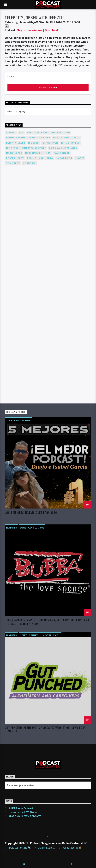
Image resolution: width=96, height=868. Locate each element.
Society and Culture (18, 420)
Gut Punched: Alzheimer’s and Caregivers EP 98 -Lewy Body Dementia (45, 730)
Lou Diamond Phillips (63, 148)
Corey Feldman (60, 133)
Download (51, 30)
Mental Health (51, 635)
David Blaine (61, 138)
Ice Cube (33, 143)
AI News (11, 133)
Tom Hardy (13, 163)
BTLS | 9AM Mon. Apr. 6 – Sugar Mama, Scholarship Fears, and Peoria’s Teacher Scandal (47, 622)
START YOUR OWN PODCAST (25, 816)
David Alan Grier (39, 138)
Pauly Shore (62, 153)
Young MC (29, 163)
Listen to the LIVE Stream (23, 812)
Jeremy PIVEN (50, 143)
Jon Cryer (12, 148)
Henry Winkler (16, 143)
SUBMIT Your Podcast (21, 808)
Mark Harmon (34, 153)
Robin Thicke (35, 158)
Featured (12, 528)
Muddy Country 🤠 (72, 848)
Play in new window (29, 30)
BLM (21, 133)
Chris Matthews (37, 133)
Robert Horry (15, 158)
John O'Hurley (70, 143)
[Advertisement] (48, 207)
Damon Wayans (16, 138)
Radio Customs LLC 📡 (20, 848)
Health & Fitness (30, 635)
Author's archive (48, 88)
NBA (48, 153)
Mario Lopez (14, 153)
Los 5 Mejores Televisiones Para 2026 (31, 513)
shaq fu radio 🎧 (47, 848)
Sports (80, 158)
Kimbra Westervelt (34, 148)
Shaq (50, 158)
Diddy (76, 138)
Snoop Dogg (64, 158)
